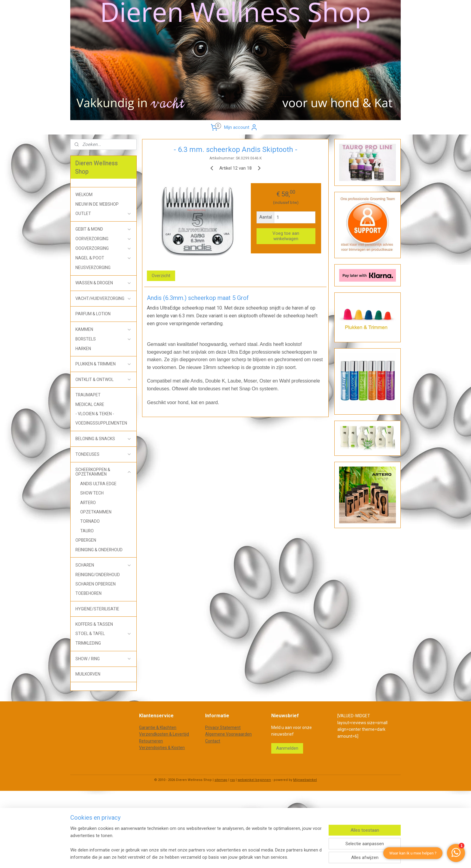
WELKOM (84, 195)
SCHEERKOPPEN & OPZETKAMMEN (103, 472)
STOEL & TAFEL (103, 634)
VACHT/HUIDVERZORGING (103, 299)
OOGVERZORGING (103, 248)
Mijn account (241, 127)
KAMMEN (103, 330)
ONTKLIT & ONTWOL (103, 380)
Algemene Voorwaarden (228, 734)
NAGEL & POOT (103, 258)
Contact (213, 741)
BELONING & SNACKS (103, 439)
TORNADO (90, 521)
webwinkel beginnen (254, 780)
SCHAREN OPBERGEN (96, 584)
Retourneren (151, 741)
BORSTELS (103, 339)
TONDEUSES (103, 454)
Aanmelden (287, 748)
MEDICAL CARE (90, 404)
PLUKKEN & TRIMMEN (103, 364)
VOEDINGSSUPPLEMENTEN (101, 423)
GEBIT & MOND (103, 229)
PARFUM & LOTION (93, 314)
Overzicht (161, 276)
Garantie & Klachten (158, 727)
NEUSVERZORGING (93, 268)
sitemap (221, 780)
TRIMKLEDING (88, 643)
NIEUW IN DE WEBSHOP (97, 204)
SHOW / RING (103, 659)
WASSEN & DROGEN (103, 283)
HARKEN (83, 349)
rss (232, 780)
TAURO (87, 531)
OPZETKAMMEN (96, 512)
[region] (196, 843)
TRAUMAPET (88, 395)
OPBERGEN (86, 540)
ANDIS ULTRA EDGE (98, 484)
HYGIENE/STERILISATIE (97, 609)
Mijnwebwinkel (305, 780)
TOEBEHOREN (88, 593)
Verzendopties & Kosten (162, 748)
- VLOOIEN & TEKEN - (95, 414)
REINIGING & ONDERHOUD (99, 550)
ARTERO (88, 503)
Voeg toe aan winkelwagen (286, 236)
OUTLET (103, 214)
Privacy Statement (223, 727)
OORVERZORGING (103, 239)
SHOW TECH (92, 493)
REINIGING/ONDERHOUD (98, 575)
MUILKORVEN (88, 674)
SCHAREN (103, 565)
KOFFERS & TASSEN (94, 624)
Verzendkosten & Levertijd (164, 734)
